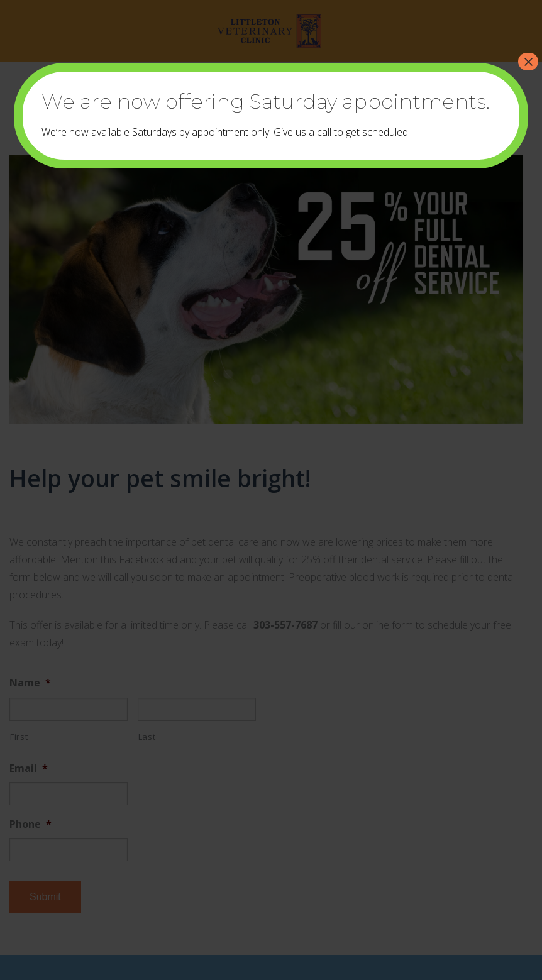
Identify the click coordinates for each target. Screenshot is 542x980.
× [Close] (528, 62)
